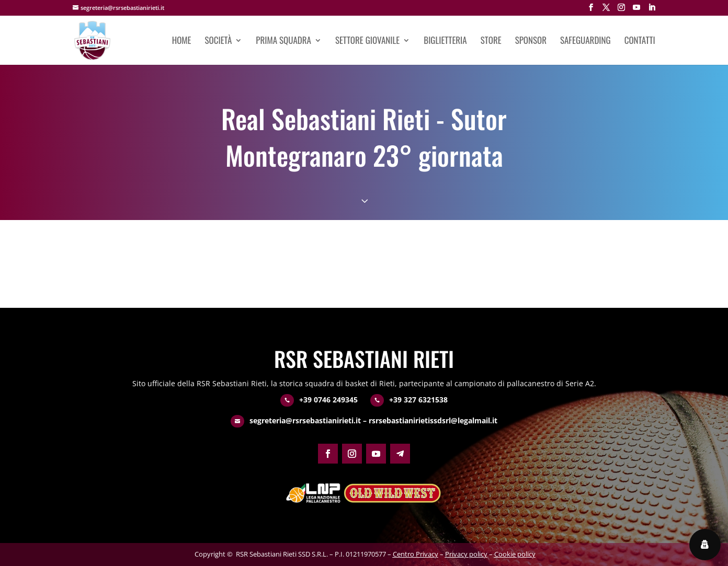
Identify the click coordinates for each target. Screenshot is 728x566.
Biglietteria (445, 42)
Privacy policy (466, 554)
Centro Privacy (416, 554)
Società (219, 42)
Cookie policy (515, 554)
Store (491, 42)
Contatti (640, 42)
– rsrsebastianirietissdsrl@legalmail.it (429, 420)
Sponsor (531, 42)
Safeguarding (585, 42)
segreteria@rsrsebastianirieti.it (305, 420)
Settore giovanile (367, 42)
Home (182, 42)
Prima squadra (283, 42)
